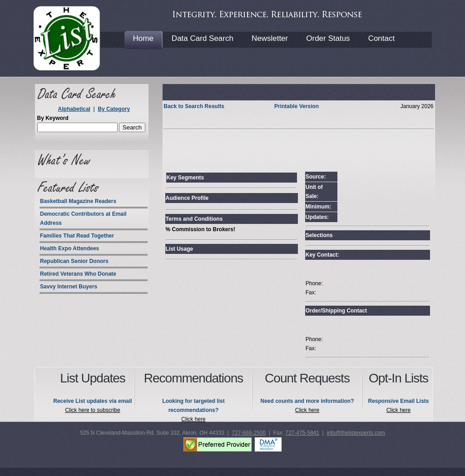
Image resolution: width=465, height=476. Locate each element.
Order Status (328, 38)
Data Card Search (203, 38)
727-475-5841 (302, 433)
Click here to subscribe (92, 410)
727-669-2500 (249, 433)
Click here (193, 419)
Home (143, 38)
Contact (382, 38)
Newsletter (270, 38)
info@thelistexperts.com (356, 433)
